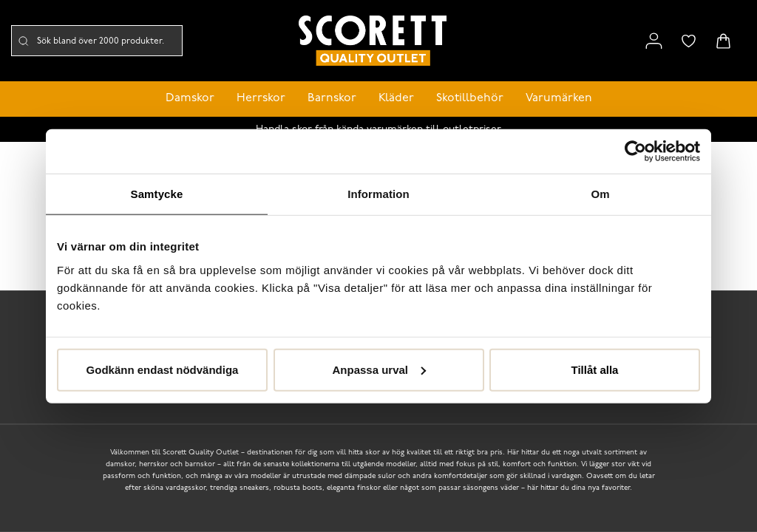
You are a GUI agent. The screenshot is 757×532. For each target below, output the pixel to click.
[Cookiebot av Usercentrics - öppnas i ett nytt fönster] (635, 151)
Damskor (190, 98)
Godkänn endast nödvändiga (163, 369)
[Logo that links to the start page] (373, 41)
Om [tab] (600, 194)
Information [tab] (378, 194)
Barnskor (332, 98)
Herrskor (261, 98)
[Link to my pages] (654, 41)
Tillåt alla (595, 369)
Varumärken (559, 98)
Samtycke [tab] (157, 194)
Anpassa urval (379, 369)
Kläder (396, 98)
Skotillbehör (470, 98)
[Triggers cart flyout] (723, 41)
